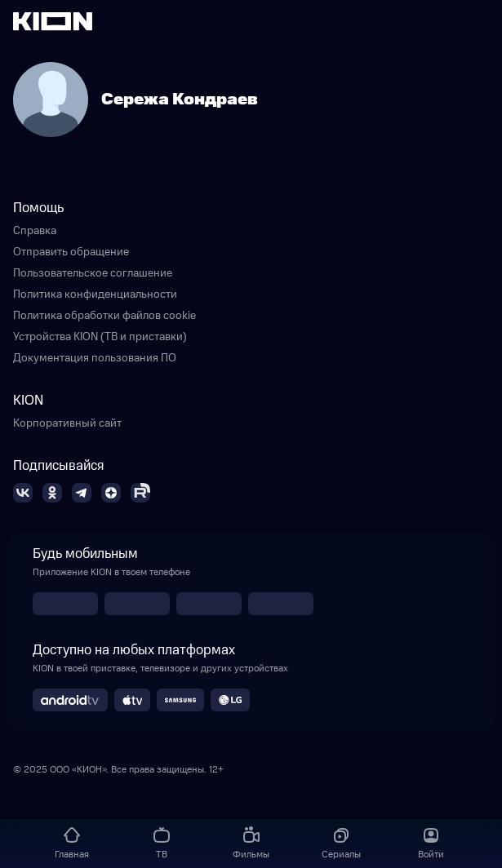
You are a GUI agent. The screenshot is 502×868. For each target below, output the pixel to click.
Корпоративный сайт (67, 423)
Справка (35, 231)
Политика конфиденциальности (95, 294)
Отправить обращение (71, 252)
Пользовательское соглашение (93, 273)
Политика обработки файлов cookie (104, 316)
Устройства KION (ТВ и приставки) (100, 337)
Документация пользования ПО (95, 358)
